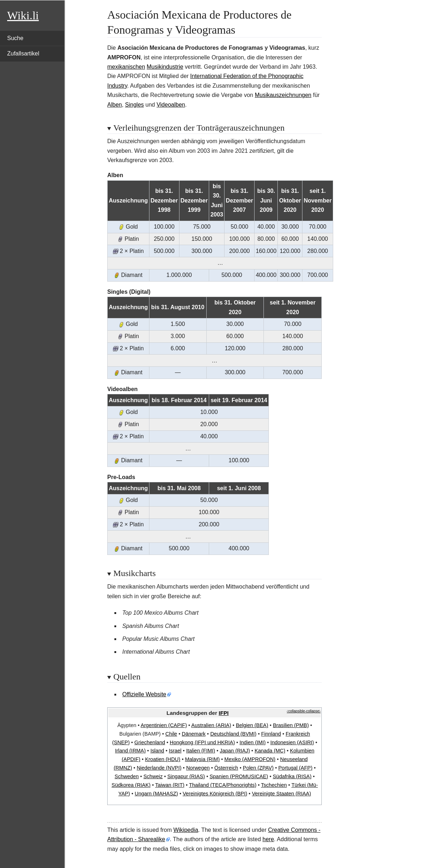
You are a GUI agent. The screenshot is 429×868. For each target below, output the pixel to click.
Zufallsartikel (23, 53)
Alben (115, 105)
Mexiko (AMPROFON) (250, 759)
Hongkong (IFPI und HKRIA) (202, 742)
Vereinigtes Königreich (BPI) (215, 794)
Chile (171, 734)
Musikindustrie (165, 67)
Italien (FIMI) (201, 751)
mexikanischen (126, 67)
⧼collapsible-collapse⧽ (304, 711)
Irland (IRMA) (130, 751)
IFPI (224, 713)
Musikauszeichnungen (283, 95)
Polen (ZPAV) (258, 768)
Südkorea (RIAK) (131, 785)
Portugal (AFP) (295, 768)
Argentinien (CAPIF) (164, 725)
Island (157, 751)
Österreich (226, 768)
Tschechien (274, 785)
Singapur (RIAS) (186, 776)
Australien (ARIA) (211, 725)
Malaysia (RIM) (202, 759)
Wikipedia (186, 830)
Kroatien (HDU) (163, 759)
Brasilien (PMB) (291, 725)
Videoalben (171, 105)
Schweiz (153, 776)
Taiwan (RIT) (170, 785)
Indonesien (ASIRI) (292, 742)
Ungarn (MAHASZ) (156, 794)
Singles (134, 105)
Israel (175, 751)
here (268, 839)
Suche (15, 38)
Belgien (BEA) (252, 725)
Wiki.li (23, 15)
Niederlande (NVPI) (159, 768)
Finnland (271, 734)
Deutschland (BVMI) (233, 734)
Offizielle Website (144, 694)
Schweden (127, 776)
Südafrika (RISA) (292, 776)
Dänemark (194, 734)
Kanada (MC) (270, 751)
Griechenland (150, 742)
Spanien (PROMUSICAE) (239, 776)
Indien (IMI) (253, 742)
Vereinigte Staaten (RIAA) (282, 794)
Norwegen (198, 768)
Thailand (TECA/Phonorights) (223, 785)
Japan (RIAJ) (235, 751)
